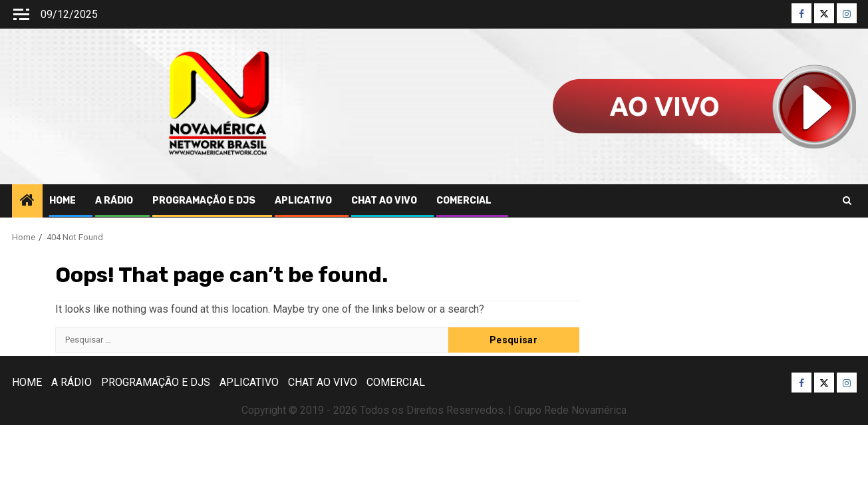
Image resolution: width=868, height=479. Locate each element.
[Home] (27, 202)
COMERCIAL (464, 201)
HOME (63, 201)
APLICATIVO (303, 201)
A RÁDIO (114, 201)
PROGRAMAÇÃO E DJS (204, 201)
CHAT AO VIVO (384, 201)
